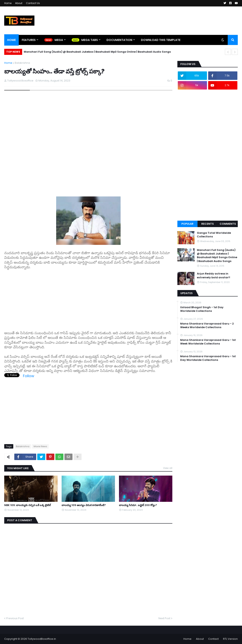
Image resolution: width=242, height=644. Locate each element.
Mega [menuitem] (59, 40)
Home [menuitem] (11, 40)
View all (168, 468)
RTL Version (230, 639)
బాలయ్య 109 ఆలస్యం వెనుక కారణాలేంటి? (84, 505)
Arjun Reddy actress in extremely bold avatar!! (214, 276)
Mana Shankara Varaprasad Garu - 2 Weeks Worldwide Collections (207, 326)
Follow (29, 376)
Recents (208, 224)
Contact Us (33, 3)
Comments (228, 224)
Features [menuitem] (29, 40)
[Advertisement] (88, 298)
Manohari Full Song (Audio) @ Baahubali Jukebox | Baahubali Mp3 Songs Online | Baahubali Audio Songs (97, 52)
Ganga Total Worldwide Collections (214, 235)
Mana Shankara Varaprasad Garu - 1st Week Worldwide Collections (208, 342)
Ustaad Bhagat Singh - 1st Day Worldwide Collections (202, 309)
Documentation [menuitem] (119, 40)
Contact (213, 639)
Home (8, 3)
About (19, 3)
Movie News (40, 446)
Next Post (164, 618)
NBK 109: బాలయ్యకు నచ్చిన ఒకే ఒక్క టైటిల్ (27, 505)
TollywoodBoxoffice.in (42, 639)
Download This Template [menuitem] (161, 40)
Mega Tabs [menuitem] (90, 40)
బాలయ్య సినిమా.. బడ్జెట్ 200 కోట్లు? (138, 505)
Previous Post (15, 618)
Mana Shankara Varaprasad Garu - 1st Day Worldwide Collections (208, 358)
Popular (187, 224)
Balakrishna (22, 63)
